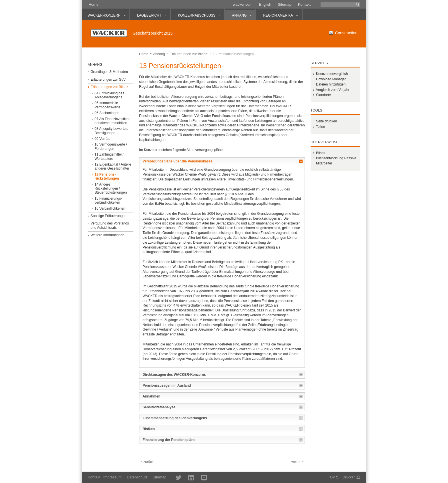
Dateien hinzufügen (331, 84)
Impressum (113, 477)
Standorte (323, 95)
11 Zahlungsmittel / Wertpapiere (109, 156)
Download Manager (331, 79)
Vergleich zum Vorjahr (333, 90)
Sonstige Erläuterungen (108, 216)
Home (94, 4)
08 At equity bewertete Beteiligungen (112, 131)
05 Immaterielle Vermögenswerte (107, 105)
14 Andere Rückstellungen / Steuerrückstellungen (111, 189)
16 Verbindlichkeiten (110, 208)
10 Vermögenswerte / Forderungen (111, 146)
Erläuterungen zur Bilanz (188, 54)
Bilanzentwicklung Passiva (336, 158)
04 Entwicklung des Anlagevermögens (109, 95)
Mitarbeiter (324, 163)
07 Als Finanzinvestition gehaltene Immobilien (112, 121)
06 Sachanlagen (107, 113)
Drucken (349, 477)
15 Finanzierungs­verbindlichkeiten (108, 200)
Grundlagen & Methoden (109, 72)
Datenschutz (137, 477)
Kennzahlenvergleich (332, 74)
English (265, 4)
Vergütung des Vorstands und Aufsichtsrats (110, 225)
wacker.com (243, 4)
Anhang (159, 54)
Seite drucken (326, 121)
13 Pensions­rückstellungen (107, 176)
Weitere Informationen (107, 235)
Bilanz (321, 153)
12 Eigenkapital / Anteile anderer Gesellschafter (113, 166)
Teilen (320, 127)
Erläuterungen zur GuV (108, 79)
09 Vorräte (102, 139)
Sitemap (285, 4)
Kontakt (304, 4)
